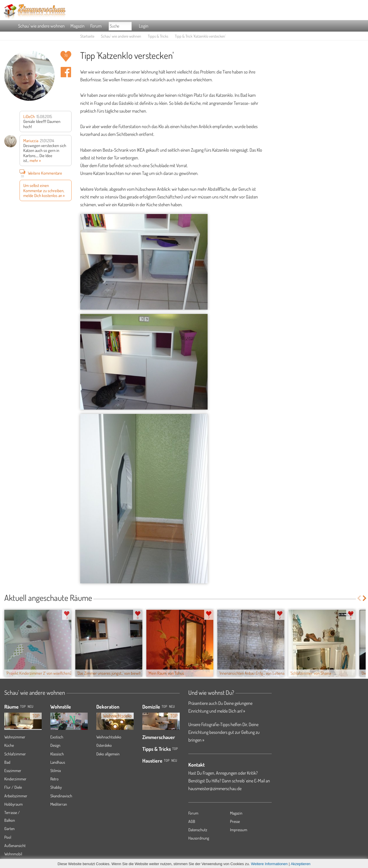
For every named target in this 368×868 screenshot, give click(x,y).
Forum (96, 26)
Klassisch (57, 754)
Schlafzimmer (15, 754)
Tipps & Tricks (158, 36)
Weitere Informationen (269, 864)
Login (144, 26)
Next (365, 598)
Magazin (77, 26)
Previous (359, 598)
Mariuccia (31, 140)
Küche (9, 745)
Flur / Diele (13, 787)
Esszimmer (13, 770)
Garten (9, 829)
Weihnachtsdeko (109, 737)
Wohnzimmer (15, 737)
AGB (192, 821)
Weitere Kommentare (41, 173)
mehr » (35, 160)
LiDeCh (29, 116)
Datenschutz (198, 830)
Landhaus (58, 762)
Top (164, 706)
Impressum (239, 830)
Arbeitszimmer (16, 796)
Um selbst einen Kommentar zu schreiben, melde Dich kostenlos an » (44, 190)
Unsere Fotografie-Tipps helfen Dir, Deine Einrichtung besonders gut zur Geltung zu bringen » (224, 732)
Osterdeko (104, 745)
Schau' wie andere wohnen (41, 26)
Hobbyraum (14, 804)
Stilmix (56, 770)
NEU (30, 706)
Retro (54, 779)
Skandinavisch (61, 796)
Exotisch (57, 737)
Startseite (87, 36)
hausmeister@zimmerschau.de (215, 788)
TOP (23, 706)
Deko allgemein (108, 754)
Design (55, 745)
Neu (172, 706)
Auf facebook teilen (66, 72)
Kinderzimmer (15, 779)
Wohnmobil (13, 854)
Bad (7, 762)
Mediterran (59, 804)
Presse (235, 821)
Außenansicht (15, 845)
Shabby (56, 787)
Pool (8, 837)
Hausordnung (199, 838)
